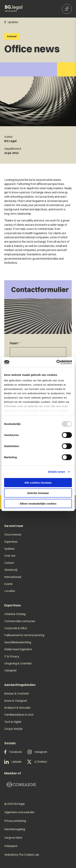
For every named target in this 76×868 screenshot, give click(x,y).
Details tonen (57, 472)
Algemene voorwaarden (19, 812)
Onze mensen (13, 535)
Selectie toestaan (38, 493)
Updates (9, 549)
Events (9, 584)
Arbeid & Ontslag (15, 614)
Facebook (13, 752)
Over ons (10, 556)
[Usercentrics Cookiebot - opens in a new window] (56, 362)
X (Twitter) (37, 762)
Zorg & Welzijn (13, 729)
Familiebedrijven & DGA (19, 715)
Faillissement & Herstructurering (24, 635)
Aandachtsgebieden (20, 685)
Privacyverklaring (15, 821)
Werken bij (11, 570)
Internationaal (13, 577)
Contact (9, 563)
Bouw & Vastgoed (16, 701)
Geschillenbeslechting (18, 642)
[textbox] (38, 349)
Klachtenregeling (15, 829)
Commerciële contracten (20, 621)
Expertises (11, 542)
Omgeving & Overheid (18, 663)
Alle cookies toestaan (38, 482)
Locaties (10, 591)
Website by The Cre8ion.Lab (22, 855)
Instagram (37, 752)
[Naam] (38, 352)
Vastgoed (10, 670)
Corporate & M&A (16, 628)
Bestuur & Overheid (16, 694)
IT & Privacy (12, 656)
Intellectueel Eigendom (18, 649)
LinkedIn (13, 762)
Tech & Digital (13, 722)
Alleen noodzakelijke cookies (38, 503)
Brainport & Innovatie (17, 708)
